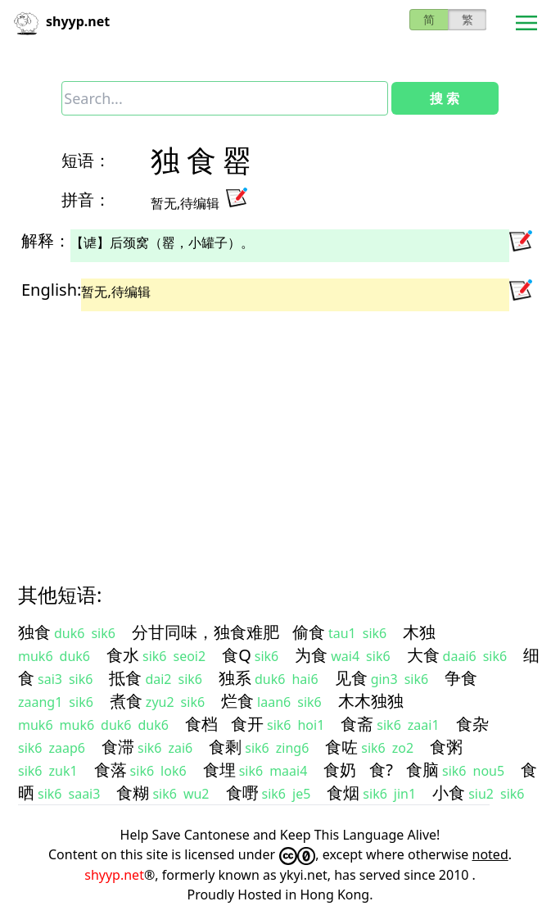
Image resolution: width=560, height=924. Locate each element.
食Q (237, 655)
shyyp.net (114, 875)
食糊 (133, 793)
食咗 (341, 747)
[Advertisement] (280, 433)
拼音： (86, 199)
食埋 (219, 770)
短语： (86, 160)
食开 (247, 724)
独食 (34, 632)
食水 (123, 655)
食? (381, 770)
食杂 (472, 724)
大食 (423, 655)
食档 (201, 724)
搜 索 (445, 98)
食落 (111, 770)
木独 (419, 632)
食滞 (118, 747)
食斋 (357, 724)
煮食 (126, 701)
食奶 (340, 770)
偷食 (309, 632)
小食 (449, 793)
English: (51, 290)
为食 (311, 655)
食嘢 (242, 793)
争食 (461, 678)
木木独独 (371, 701)
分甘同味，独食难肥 (205, 632)
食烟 (343, 793)
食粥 (446, 747)
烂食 (237, 701)
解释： (46, 240)
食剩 (225, 747)
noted (490, 854)
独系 (235, 678)
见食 (351, 678)
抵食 (125, 678)
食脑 (422, 770)
